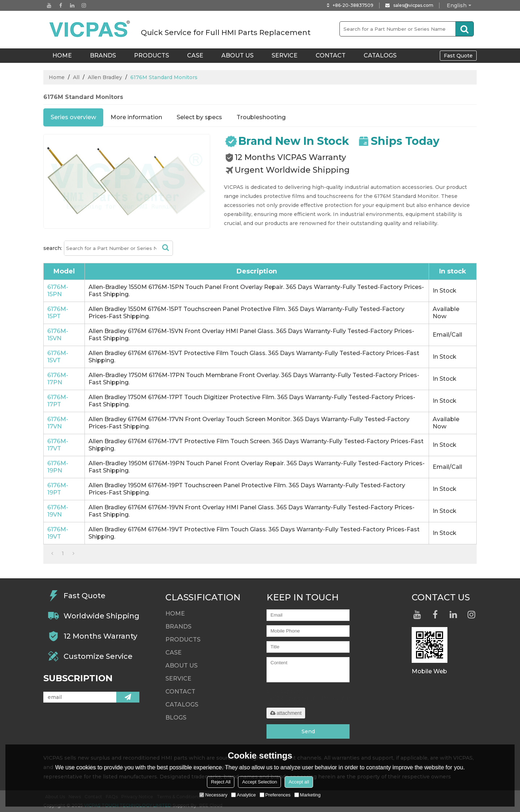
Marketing (307, 795)
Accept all (299, 782)
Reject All (221, 782)
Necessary (213, 795)
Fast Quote (458, 56)
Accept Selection (259, 782)
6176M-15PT (58, 313)
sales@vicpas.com (413, 5)
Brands (103, 55)
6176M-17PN (58, 379)
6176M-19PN (58, 467)
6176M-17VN (58, 423)
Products (151, 55)
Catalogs (380, 55)
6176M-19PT (58, 489)
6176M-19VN (58, 511)
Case (195, 55)
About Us (237, 55)
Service (285, 55)
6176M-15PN (58, 291)
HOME (62, 55)
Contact (331, 55)
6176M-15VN (58, 335)
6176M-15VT (58, 357)
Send (308, 731)
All (76, 77)
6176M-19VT (58, 533)
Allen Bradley (105, 77)
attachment (286, 713)
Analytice (244, 795)
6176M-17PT (58, 401)
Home (57, 77)
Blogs (176, 718)
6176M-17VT (58, 445)
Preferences (275, 795)
